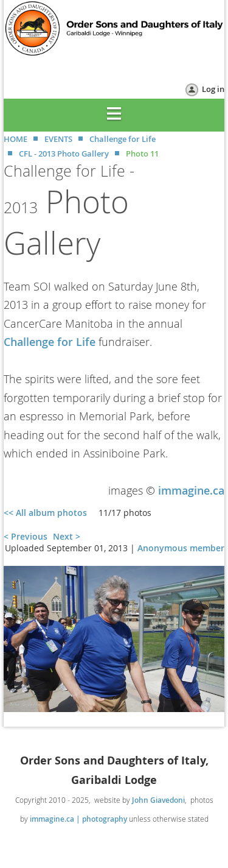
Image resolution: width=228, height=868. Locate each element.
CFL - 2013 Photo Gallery (64, 153)
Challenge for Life (123, 139)
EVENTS (58, 139)
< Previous (26, 536)
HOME (16, 139)
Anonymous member (181, 548)
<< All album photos (45, 513)
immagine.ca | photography (78, 819)
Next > (67, 536)
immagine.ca (191, 490)
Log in (213, 89)
